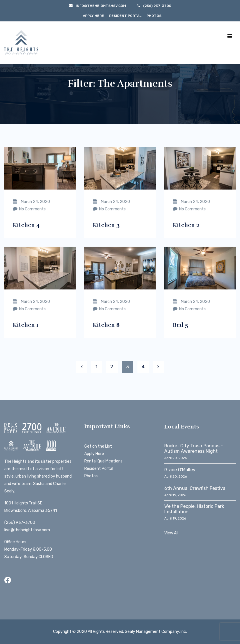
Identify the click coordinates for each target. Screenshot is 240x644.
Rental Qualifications (103, 461)
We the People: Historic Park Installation (194, 509)
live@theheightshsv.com (27, 530)
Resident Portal (125, 16)
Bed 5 (181, 325)
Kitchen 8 (106, 325)
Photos (154, 16)
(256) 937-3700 (20, 523)
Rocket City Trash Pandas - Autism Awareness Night (194, 448)
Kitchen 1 (26, 325)
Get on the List (98, 446)
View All (171, 533)
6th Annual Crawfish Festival (195, 488)
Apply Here (93, 16)
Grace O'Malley (180, 470)
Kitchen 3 (106, 225)
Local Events (182, 427)
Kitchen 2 (186, 225)
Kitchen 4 (26, 225)
